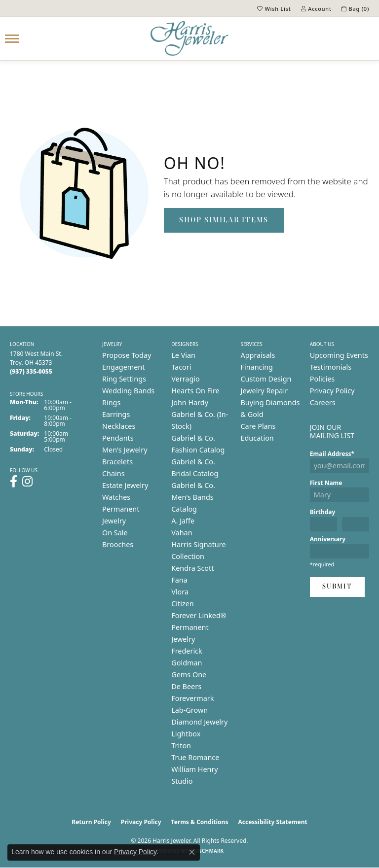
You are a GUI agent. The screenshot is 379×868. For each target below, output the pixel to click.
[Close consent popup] (192, 852)
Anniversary (328, 539)
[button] (274, 8)
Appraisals (258, 355)
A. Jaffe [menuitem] (183, 521)
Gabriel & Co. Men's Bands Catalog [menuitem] (193, 497)
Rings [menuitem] (111, 402)
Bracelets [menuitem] (117, 462)
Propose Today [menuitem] (127, 355)
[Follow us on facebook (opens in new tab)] (14, 482)
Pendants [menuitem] (118, 438)
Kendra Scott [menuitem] (192, 568)
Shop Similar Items (224, 220)
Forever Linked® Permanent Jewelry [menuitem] (199, 627)
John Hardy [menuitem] (190, 402)
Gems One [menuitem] (189, 675)
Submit (337, 587)
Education (257, 438)
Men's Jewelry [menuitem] (125, 450)
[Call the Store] (31, 371)
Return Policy (91, 822)
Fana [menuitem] (179, 580)
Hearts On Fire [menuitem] (195, 391)
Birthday (323, 512)
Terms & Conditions (200, 822)
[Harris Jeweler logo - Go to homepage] (189, 38)
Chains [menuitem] (114, 473)
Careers (323, 402)
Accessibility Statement (272, 822)
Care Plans (258, 426)
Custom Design (266, 379)
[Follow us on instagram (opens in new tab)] (27, 482)
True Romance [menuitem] (195, 757)
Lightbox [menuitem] (186, 734)
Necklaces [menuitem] (119, 426)
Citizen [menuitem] (183, 604)
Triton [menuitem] (181, 746)
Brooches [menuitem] (118, 544)
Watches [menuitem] (116, 497)
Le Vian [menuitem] (183, 355)
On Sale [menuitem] (115, 533)
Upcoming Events (339, 355)
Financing (257, 367)
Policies (322, 379)
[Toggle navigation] (12, 39)
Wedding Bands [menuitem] (128, 391)
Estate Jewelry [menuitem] (125, 485)
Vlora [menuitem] (180, 592)
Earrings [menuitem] (116, 414)
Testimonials (331, 367)
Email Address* (332, 454)
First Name (326, 483)
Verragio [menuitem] (185, 379)
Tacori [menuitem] (181, 367)
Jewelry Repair (265, 391)
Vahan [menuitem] (182, 533)
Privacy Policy (332, 391)
